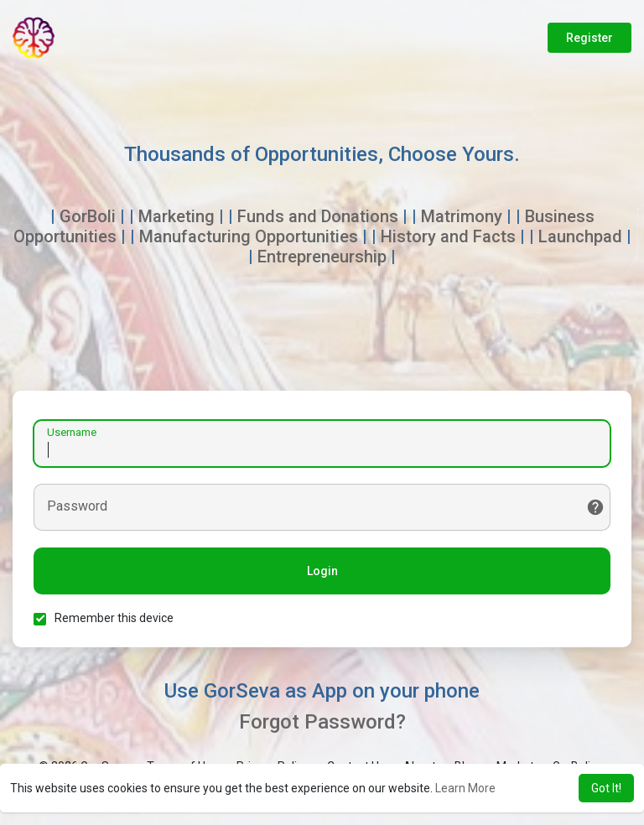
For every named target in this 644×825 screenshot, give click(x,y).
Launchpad (580, 236)
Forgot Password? (322, 722)
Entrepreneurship (322, 257)
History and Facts (448, 236)
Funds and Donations (318, 216)
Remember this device (114, 618)
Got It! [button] (606, 788)
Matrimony (462, 216)
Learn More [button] (465, 788)
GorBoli (88, 216)
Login (322, 571)
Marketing (177, 216)
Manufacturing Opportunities (249, 236)
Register (589, 38)
